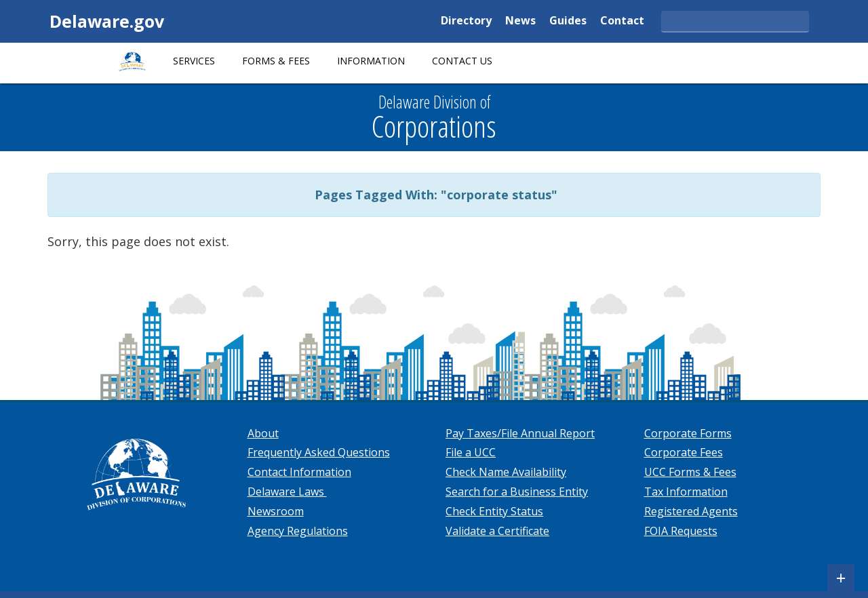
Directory (466, 21)
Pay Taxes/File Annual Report (520, 433)
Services (194, 61)
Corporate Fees (684, 452)
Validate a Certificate (497, 531)
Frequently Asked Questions (319, 452)
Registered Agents (691, 511)
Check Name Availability (506, 472)
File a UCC (471, 452)
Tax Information (686, 492)
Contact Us (462, 61)
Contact (622, 21)
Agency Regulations (298, 531)
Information (371, 61)
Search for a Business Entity (517, 492)
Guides (568, 21)
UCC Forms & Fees (690, 472)
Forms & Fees (276, 61)
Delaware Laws (287, 492)
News (520, 21)
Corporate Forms (688, 433)
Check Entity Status (494, 511)
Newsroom (276, 511)
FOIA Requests (681, 531)
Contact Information (299, 472)
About (263, 433)
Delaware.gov (107, 21)
